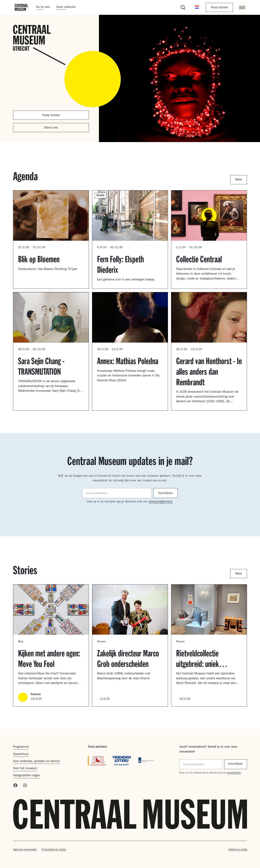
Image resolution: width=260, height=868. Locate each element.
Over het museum (25, 769)
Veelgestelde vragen (27, 776)
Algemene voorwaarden (25, 850)
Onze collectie (66, 7)
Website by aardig (238, 850)
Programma (21, 747)
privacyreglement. (161, 502)
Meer (239, 180)
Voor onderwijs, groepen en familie (36, 761)
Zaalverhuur (21, 754)
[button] (197, 7)
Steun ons (51, 128)
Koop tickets (219, 8)
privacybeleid (234, 773)
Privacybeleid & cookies (54, 850)
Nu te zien (43, 7)
